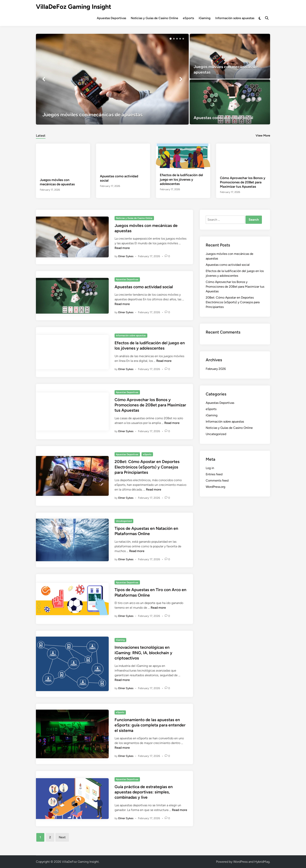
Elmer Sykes (126, 256)
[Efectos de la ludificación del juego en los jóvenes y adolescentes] (183, 156)
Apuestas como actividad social (144, 287)
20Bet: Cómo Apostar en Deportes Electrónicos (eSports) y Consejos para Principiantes (147, 467)
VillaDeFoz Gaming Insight (74, 7)
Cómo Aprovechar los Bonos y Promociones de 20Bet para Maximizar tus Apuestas (243, 182)
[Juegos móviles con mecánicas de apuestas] (112, 79)
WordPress (240, 862)
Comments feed (217, 480)
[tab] (41, 135)
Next (62, 837)
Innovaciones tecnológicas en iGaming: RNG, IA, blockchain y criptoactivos (143, 653)
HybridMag (262, 862)
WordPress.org (215, 487)
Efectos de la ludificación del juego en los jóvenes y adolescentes (181, 179)
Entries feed (214, 474)
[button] (171, 39)
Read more (122, 248)
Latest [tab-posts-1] (41, 136)
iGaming (205, 18)
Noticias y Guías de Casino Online (154, 18)
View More (263, 136)
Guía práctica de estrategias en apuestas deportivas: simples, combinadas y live (144, 792)
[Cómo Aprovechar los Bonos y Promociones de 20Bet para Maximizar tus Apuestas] (243, 157)
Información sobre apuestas (235, 18)
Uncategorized (124, 521)
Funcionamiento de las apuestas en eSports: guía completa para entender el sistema (150, 725)
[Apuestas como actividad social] (230, 102)
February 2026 (216, 369)
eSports (188, 18)
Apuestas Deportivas (111, 18)
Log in (210, 468)
